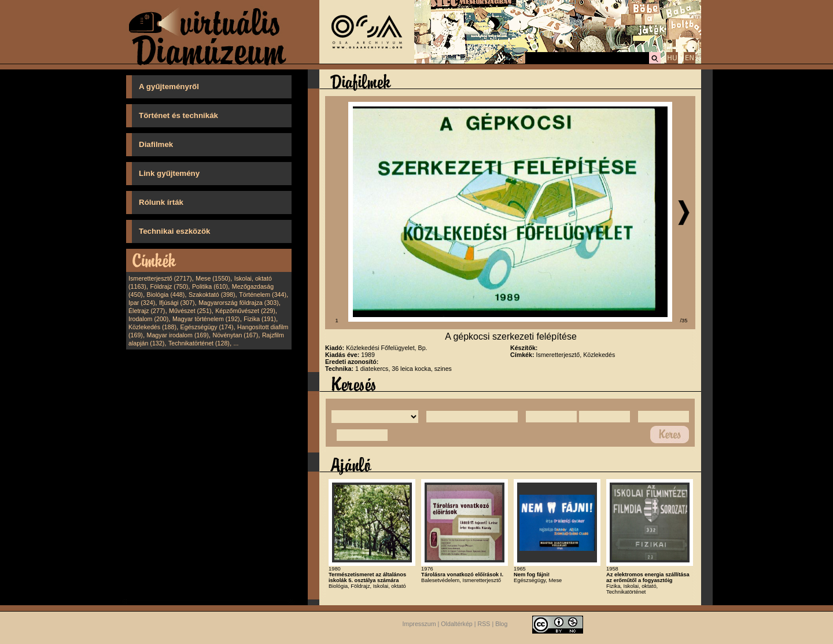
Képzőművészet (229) (245, 311)
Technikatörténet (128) (199, 343)
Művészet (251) (190, 311)
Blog (501, 624)
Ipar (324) (142, 303)
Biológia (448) (166, 295)
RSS (484, 624)
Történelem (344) (263, 295)
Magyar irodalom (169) (178, 335)
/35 (684, 321)
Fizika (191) (260, 319)
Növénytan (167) (235, 335)
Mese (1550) (213, 278)
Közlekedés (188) (152, 327)
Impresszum (419, 624)
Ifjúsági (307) (177, 303)
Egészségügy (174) (207, 327)
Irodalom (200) (148, 319)
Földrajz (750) (169, 286)
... (236, 343)
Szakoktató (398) (212, 295)
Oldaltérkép (457, 624)
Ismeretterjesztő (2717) (160, 278)
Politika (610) (210, 286)
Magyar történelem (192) (206, 319)
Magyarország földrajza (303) (239, 303)
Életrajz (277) (147, 311)
